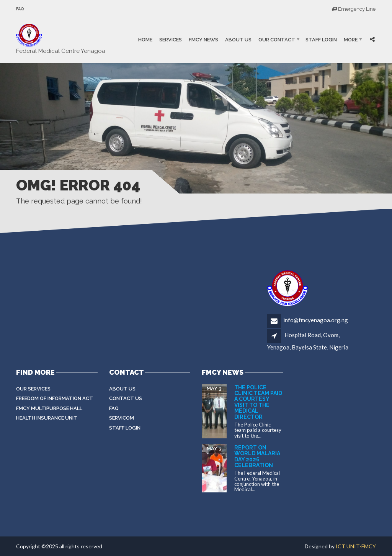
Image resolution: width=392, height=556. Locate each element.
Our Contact (277, 40)
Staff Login (321, 40)
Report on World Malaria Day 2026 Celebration (257, 456)
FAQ (20, 9)
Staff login (125, 428)
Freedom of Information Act (55, 398)
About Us (238, 40)
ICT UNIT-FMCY (356, 546)
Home (145, 40)
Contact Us (126, 398)
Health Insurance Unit (47, 418)
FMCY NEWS (203, 40)
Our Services (33, 389)
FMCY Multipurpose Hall (49, 408)
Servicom (122, 418)
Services (171, 40)
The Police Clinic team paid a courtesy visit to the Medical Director (258, 402)
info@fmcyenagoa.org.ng (316, 320)
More (351, 40)
